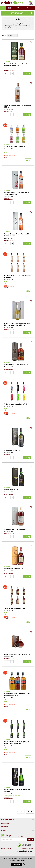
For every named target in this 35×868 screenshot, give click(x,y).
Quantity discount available (12, 796)
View (28, 160)
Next (29, 812)
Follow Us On (5, 848)
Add (26, 73)
